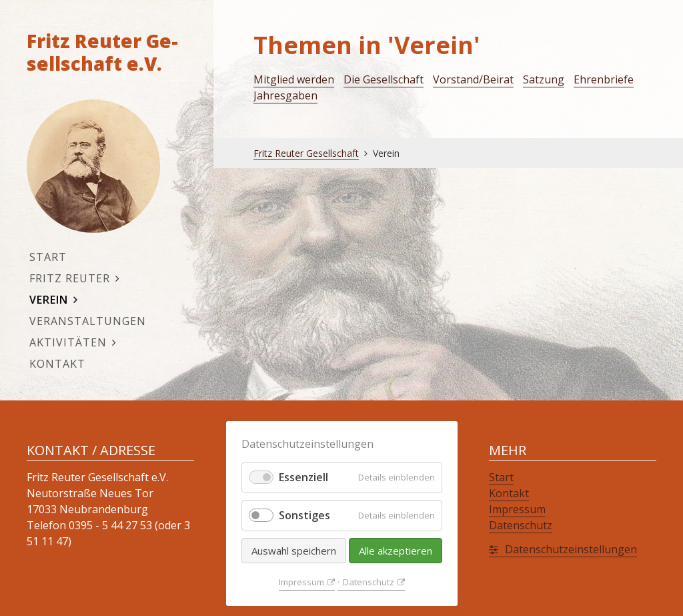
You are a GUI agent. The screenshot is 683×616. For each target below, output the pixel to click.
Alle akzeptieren (396, 551)
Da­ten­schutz (369, 582)
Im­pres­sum (301, 582)
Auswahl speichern (294, 551)
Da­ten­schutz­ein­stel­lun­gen (571, 549)
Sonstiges (304, 515)
